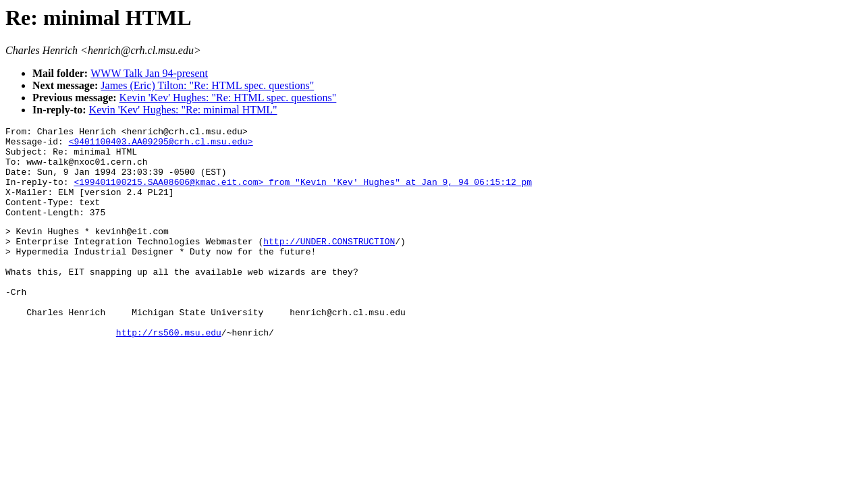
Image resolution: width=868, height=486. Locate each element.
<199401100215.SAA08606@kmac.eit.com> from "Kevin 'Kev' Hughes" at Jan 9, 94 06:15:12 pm (303, 194)
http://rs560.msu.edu (169, 373)
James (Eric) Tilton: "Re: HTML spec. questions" (207, 85)
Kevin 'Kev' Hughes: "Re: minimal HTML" (183, 110)
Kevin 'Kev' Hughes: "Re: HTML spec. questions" (228, 98)
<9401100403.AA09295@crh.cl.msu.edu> (161, 145)
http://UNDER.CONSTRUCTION (329, 263)
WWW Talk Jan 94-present (149, 73)
